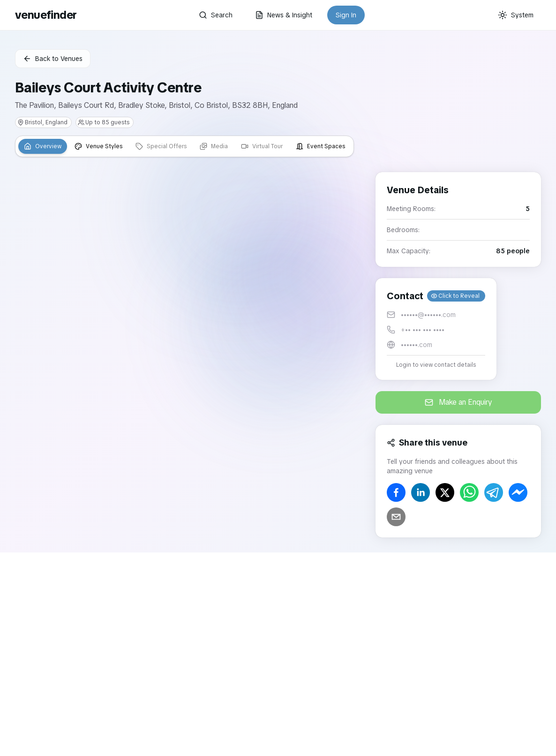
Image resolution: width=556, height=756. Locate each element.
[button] (436, 329)
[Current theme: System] (516, 15)
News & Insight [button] (284, 15)
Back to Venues (53, 59)
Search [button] (216, 15)
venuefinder (46, 15)
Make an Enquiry (458, 402)
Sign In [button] (346, 15)
